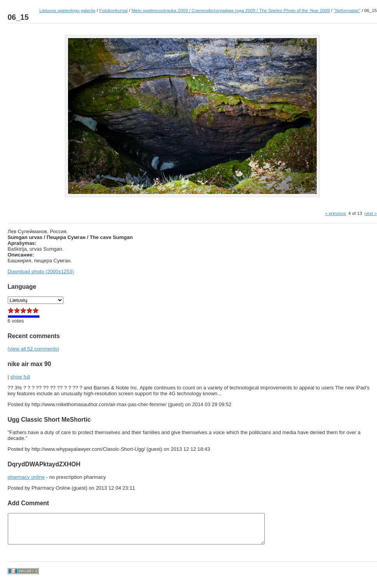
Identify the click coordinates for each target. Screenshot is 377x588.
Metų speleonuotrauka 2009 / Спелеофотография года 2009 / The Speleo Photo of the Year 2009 (230, 10)
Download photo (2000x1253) (41, 271)
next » (371, 213)
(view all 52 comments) (34, 349)
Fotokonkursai (113, 10)
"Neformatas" (347, 10)
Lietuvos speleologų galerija (67, 10)
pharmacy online (26, 477)
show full (20, 377)
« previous (335, 213)
